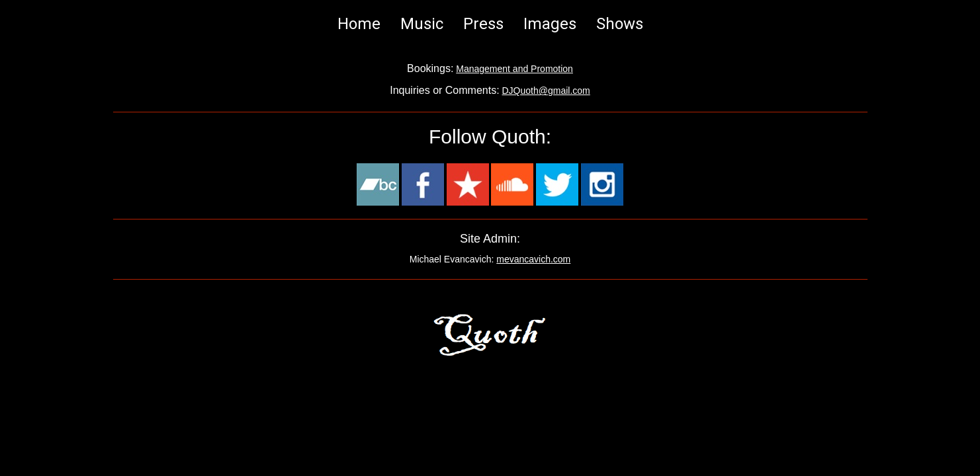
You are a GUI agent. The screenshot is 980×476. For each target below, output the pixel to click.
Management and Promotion (514, 69)
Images (550, 24)
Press (483, 24)
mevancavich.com (533, 259)
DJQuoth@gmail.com (546, 91)
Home (359, 24)
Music (422, 24)
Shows (620, 24)
